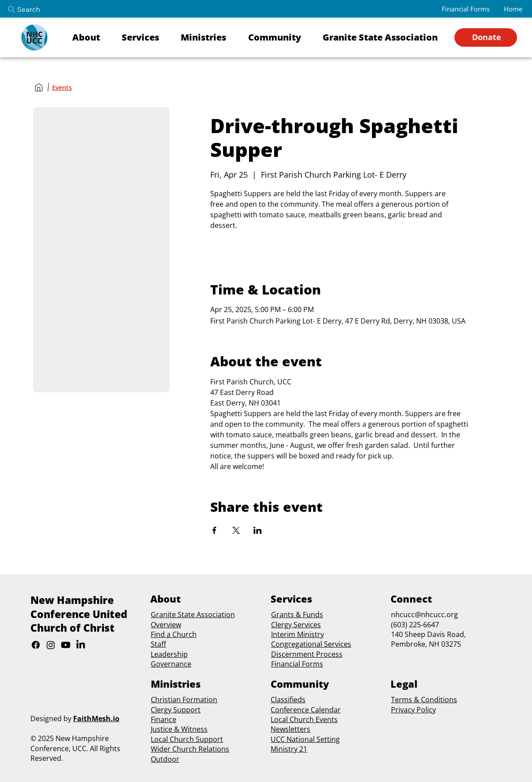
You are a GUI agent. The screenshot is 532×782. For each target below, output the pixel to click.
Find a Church (174, 634)
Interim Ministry (298, 634)
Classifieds (288, 700)
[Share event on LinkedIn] (258, 530)
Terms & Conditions (424, 700)
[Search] (31, 9)
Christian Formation (184, 700)
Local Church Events (304, 719)
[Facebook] (36, 645)
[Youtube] (66, 645)
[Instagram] (51, 645)
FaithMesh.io (96, 719)
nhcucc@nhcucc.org (424, 614)
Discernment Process (307, 654)
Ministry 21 (289, 749)
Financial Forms (297, 664)
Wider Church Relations (190, 749)
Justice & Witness (179, 729)
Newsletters (290, 729)
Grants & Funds (297, 614)
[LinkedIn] (81, 645)
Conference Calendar (306, 710)
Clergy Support (176, 710)
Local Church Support (187, 739)
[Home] (39, 87)
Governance (171, 664)
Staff (158, 644)
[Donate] (486, 37)
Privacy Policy (413, 710)
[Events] (62, 88)
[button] (91, 37)
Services (306, 625)
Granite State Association (193, 614)
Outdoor (165, 759)
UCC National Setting (305, 739)
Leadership (169, 654)
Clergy (281, 625)
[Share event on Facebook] (214, 530)
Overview (166, 625)
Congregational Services (311, 644)
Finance (164, 719)
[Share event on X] (236, 530)
